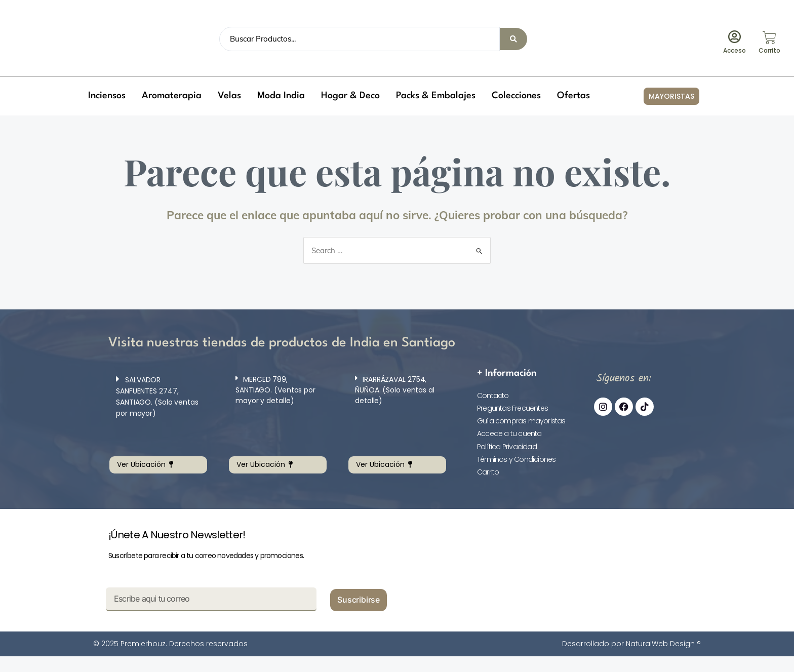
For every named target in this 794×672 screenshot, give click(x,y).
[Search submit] (513, 39)
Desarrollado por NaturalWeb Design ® (631, 644)
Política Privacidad (507, 447)
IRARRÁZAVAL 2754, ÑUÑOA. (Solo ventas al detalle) (395, 390)
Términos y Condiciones (516, 459)
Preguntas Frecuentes (512, 408)
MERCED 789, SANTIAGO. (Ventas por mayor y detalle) (275, 390)
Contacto (493, 396)
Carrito (488, 472)
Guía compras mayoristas (521, 421)
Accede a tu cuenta (509, 433)
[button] (107, 96)
